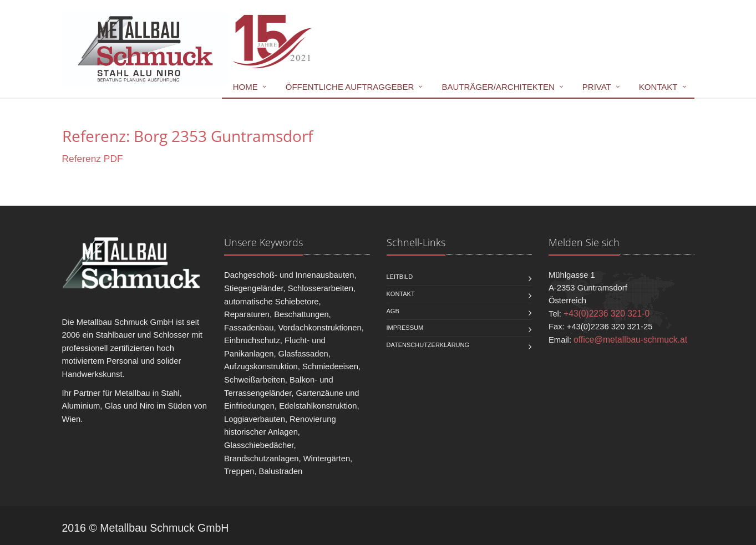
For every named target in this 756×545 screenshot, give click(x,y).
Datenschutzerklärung (428, 345)
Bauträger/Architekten (498, 87)
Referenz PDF (93, 159)
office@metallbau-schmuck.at (630, 340)
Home (245, 87)
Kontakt (658, 87)
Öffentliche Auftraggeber (350, 87)
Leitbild (400, 277)
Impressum (405, 328)
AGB (393, 311)
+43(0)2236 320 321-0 (607, 314)
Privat (597, 87)
